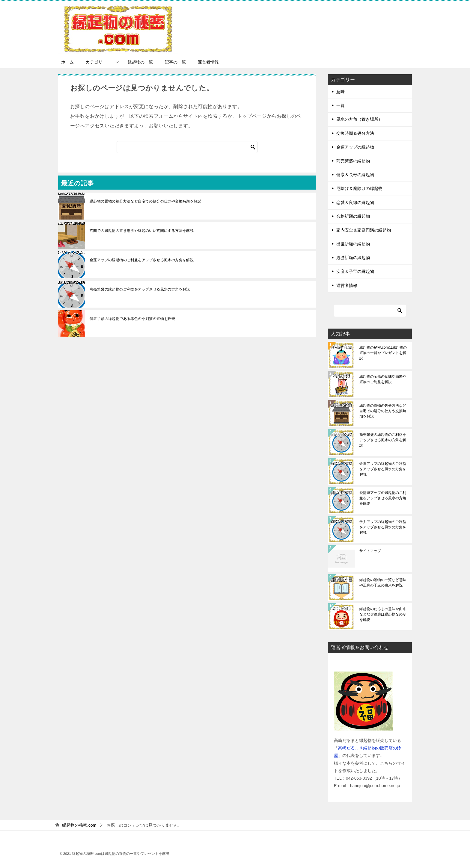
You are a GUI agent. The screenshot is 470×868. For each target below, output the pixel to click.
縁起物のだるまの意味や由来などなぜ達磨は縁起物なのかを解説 (383, 614)
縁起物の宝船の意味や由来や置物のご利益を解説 (383, 379)
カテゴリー (96, 62)
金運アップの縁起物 (355, 147)
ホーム (67, 62)
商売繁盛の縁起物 (353, 161)
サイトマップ (370, 551)
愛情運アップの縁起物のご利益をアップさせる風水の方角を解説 (383, 498)
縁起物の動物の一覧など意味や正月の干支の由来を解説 (383, 583)
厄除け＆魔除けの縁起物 (359, 188)
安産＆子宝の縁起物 (355, 271)
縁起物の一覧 (140, 62)
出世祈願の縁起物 (353, 244)
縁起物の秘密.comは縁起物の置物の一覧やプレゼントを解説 (383, 353)
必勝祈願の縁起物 (353, 258)
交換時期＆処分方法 (355, 133)
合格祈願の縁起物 (353, 216)
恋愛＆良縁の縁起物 (355, 202)
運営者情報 (208, 62)
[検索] (187, 147)
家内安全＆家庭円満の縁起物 (364, 230)
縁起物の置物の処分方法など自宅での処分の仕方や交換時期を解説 (145, 201)
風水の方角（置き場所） (359, 119)
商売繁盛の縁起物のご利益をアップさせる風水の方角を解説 (140, 289)
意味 (341, 92)
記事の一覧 (175, 62)
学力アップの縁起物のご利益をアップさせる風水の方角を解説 (383, 527)
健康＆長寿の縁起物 (355, 175)
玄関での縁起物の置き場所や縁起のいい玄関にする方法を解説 (142, 231)
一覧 (341, 105)
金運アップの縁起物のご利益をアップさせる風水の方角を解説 (142, 260)
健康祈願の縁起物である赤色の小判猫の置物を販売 (132, 319)
